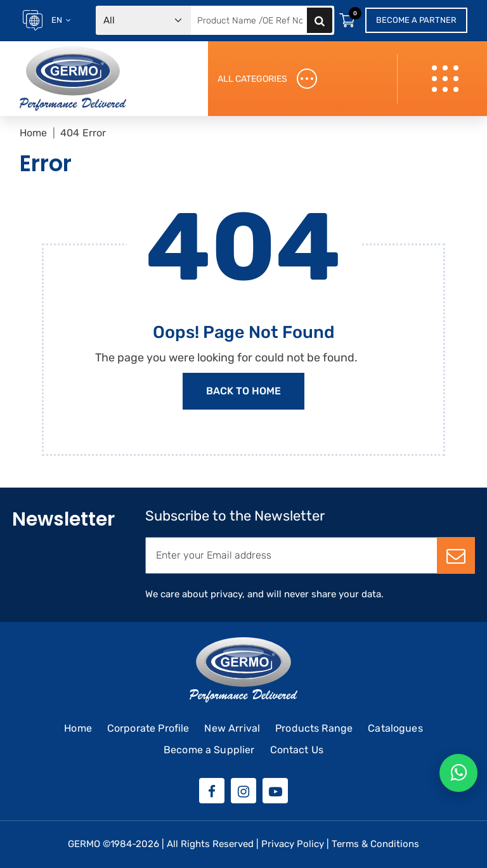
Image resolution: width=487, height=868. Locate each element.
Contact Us (297, 750)
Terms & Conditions (375, 844)
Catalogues (395, 728)
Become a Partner (416, 20)
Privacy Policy (293, 844)
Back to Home (243, 391)
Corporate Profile (148, 728)
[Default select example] (143, 21)
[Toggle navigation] (447, 79)
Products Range (314, 728)
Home (34, 133)
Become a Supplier (209, 750)
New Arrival (232, 728)
